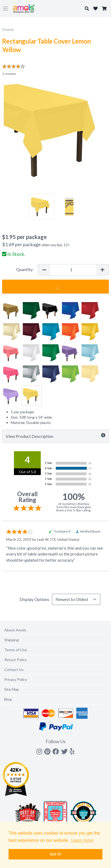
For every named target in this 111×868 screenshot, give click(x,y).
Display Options (34, 599)
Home (8, 29)
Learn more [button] (82, 840)
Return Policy (16, 660)
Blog (8, 699)
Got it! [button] (56, 854)
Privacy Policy (16, 679)
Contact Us (14, 670)
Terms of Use (16, 650)
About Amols (15, 630)
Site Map (12, 689)
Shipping (12, 640)
